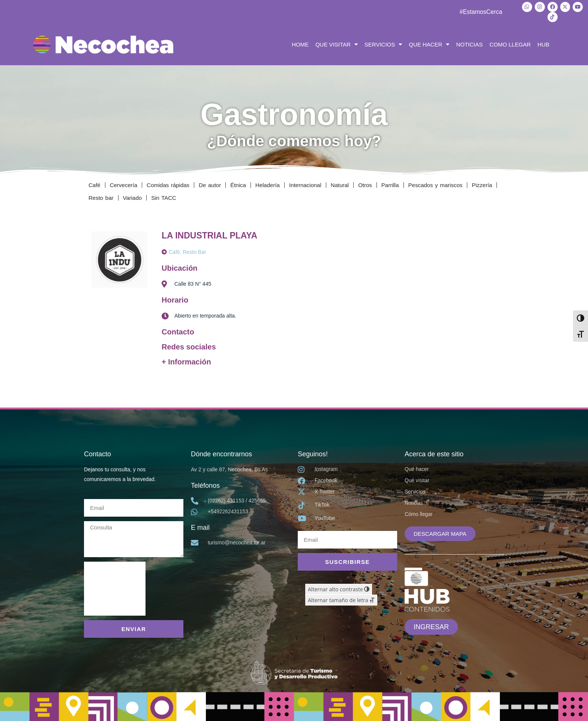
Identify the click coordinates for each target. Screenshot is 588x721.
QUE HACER (429, 44)
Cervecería (124, 184)
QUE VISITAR (337, 44)
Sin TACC (164, 197)
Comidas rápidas (168, 184)
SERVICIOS (383, 44)
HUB (543, 44)
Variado (133, 197)
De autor (210, 184)
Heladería (268, 184)
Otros (365, 184)
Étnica (238, 184)
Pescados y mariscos (436, 184)
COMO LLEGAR (510, 44)
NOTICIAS (469, 44)
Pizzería (482, 184)
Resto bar (101, 197)
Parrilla (390, 184)
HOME (300, 44)
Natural (340, 184)
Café (94, 184)
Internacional (305, 184)
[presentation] (115, 588)
